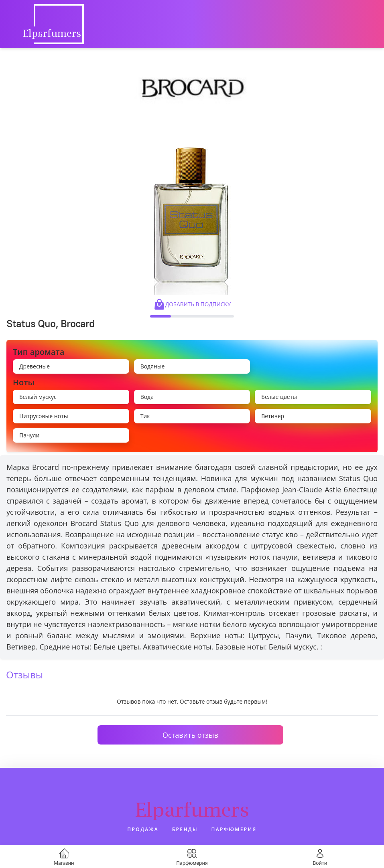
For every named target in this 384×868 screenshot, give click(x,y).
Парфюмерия (234, 829)
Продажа (143, 829)
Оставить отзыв (190, 735)
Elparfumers (192, 809)
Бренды (185, 829)
